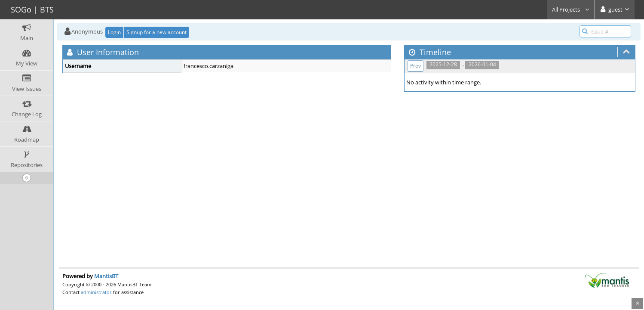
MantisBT (106, 276)
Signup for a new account (156, 32)
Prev (416, 66)
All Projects (571, 9)
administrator (96, 292)
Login (114, 32)
